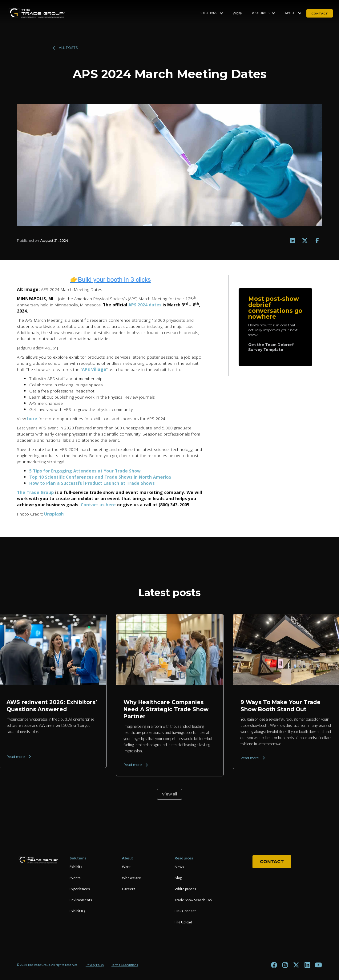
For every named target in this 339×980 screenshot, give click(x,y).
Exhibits (76, 867)
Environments (81, 900)
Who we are (131, 878)
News (179, 867)
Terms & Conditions (125, 965)
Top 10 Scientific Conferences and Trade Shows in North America (100, 477)
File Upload (183, 922)
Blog (178, 878)
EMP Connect (185, 911)
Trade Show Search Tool (194, 900)
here (32, 418)
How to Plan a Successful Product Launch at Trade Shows (92, 483)
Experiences (80, 889)
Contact (272, 862)
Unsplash (54, 514)
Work (238, 13)
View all (169, 794)
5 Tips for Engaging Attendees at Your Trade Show (85, 471)
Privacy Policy (95, 965)
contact (320, 13)
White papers (185, 889)
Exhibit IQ (77, 911)
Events (75, 878)
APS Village (94, 369)
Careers (129, 889)
